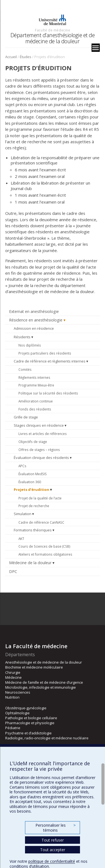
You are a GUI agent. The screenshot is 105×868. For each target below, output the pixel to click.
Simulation (23, 514)
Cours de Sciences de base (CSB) (44, 546)
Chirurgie (13, 672)
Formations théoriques (33, 530)
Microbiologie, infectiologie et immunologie (41, 687)
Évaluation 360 (30, 482)
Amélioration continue (36, 401)
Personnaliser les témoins (56, 828)
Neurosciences (18, 692)
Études (26, 57)
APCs (22, 466)
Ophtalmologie (17, 713)
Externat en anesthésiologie (34, 311)
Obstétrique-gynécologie (26, 708)
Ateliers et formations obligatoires (45, 554)
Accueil (11, 57)
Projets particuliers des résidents (45, 353)
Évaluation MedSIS (33, 474)
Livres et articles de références (43, 434)
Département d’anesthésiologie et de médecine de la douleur (53, 38)
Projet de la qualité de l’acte (40, 498)
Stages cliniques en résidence (39, 425)
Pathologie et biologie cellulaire (31, 718)
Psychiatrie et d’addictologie (28, 733)
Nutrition (12, 697)
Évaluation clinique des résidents (41, 458)
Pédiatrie (13, 728)
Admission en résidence (34, 328)
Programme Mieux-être (36, 385)
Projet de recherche (34, 506)
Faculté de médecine (52, 30)
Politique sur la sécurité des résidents (48, 393)
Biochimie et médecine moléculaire (34, 667)
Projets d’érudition (31, 490)
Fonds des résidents (35, 409)
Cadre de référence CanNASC (41, 522)
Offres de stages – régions (39, 450)
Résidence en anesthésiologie (36, 320)
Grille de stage (26, 417)
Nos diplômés (30, 345)
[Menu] (96, 48)
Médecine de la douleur (30, 563)
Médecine (13, 677)
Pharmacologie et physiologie (30, 723)
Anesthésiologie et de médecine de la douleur (44, 662)
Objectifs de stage (33, 442)
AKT (21, 539)
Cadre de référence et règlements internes (50, 361)
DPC (13, 571)
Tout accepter (53, 850)
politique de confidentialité (52, 861)
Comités (25, 369)
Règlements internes (34, 377)
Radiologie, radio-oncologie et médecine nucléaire (47, 738)
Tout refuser (53, 840)
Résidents (22, 337)
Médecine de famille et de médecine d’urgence (44, 682)
